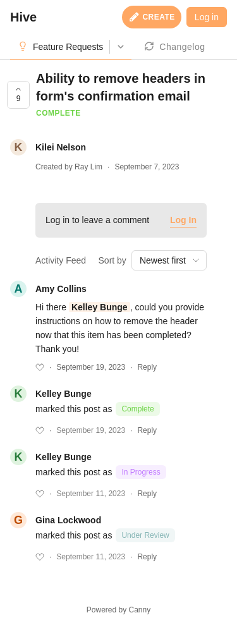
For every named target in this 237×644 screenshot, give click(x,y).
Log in (207, 17)
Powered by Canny (118, 610)
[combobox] (169, 260)
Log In (183, 220)
